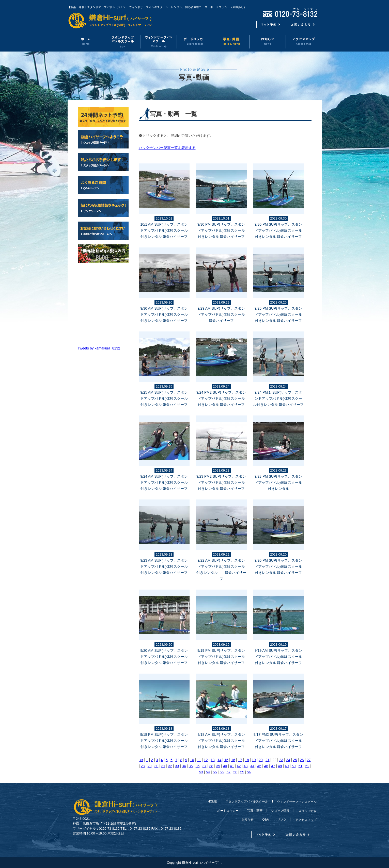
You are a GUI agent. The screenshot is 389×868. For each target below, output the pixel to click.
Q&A (266, 820)
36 (198, 766)
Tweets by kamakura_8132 (99, 348)
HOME (214, 802)
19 (254, 760)
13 (213, 760)
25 (295, 760)
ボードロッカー (195, 41)
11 (199, 760)
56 (222, 772)
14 (220, 760)
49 (287, 766)
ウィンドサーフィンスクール (159, 41)
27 (309, 760)
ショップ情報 (280, 811)
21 (268, 760)
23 (281, 760)
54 (208, 772)
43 (246, 766)
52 (307, 766)
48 (280, 766)
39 (218, 766)
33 (177, 766)
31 (163, 766)
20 (261, 760)
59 (242, 772)
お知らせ (268, 41)
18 (247, 760)
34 (184, 766)
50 (294, 766)
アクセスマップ (304, 41)
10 (192, 760)
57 (229, 772)
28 (143, 766)
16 (233, 760)
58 (236, 772)
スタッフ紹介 (306, 811)
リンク (282, 820)
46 (266, 766)
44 (253, 766)
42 (239, 766)
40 (225, 766)
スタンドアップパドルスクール (247, 802)
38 (211, 766)
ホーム (86, 41)
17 (240, 760)
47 (273, 766)
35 (191, 766)
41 (232, 766)
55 (215, 772)
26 (302, 760)
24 (288, 760)
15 (226, 760)
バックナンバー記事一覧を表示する (167, 148)
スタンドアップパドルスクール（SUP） (122, 41)
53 (201, 772)
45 (259, 766)
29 (150, 766)
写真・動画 (231, 41)
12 (206, 760)
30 (157, 766)
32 (170, 766)
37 (205, 766)
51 (301, 766)
